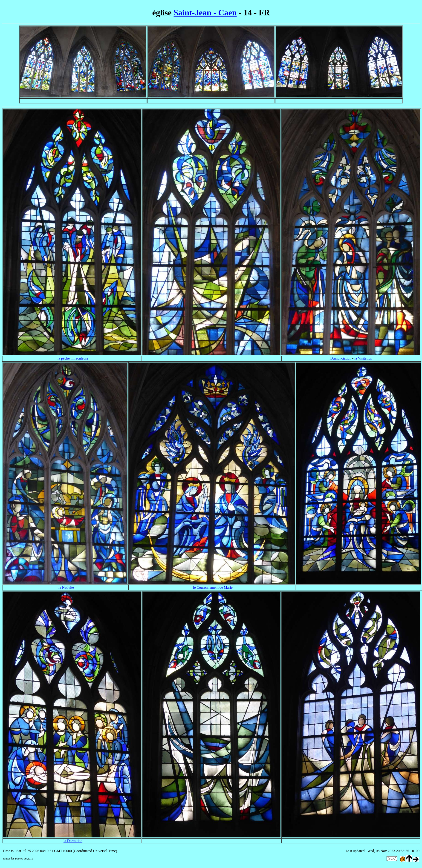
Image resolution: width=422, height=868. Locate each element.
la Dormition (73, 841)
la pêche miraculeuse (73, 358)
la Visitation (363, 358)
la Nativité (66, 587)
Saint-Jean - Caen (205, 13)
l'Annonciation (340, 358)
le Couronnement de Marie (213, 587)
